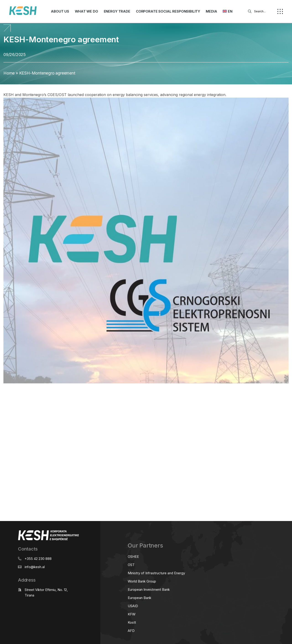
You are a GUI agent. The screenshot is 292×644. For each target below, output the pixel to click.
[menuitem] (227, 11)
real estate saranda (2, 391)
